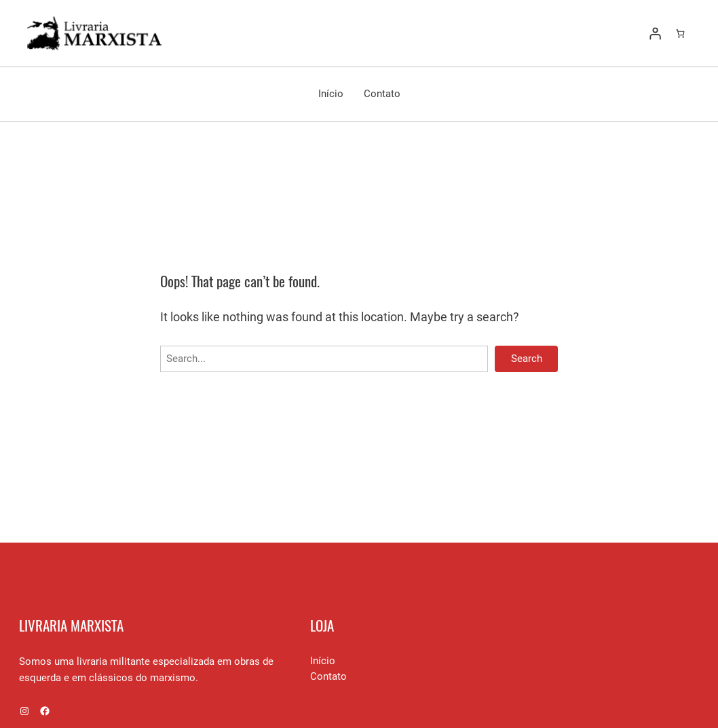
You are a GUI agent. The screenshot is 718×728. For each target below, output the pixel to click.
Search (527, 359)
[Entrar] (655, 33)
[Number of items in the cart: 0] (680, 34)
